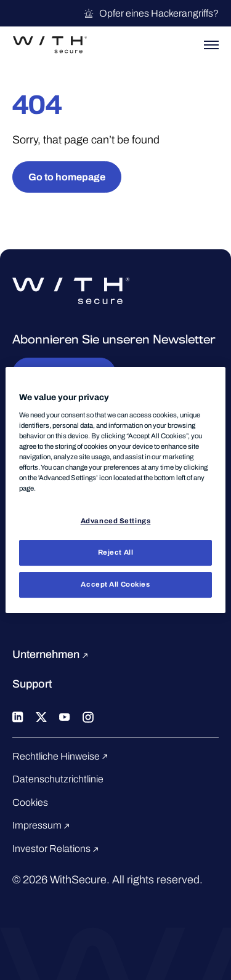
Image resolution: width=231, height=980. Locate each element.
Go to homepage (67, 177)
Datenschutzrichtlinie (58, 779)
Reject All (116, 552)
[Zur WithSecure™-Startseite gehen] (50, 45)
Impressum (43, 825)
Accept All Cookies (115, 584)
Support (32, 684)
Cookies (30, 802)
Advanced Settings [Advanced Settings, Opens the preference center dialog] (116, 521)
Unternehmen (52, 654)
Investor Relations (57, 849)
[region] (115, 490)
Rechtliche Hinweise (62, 756)
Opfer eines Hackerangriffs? (151, 14)
